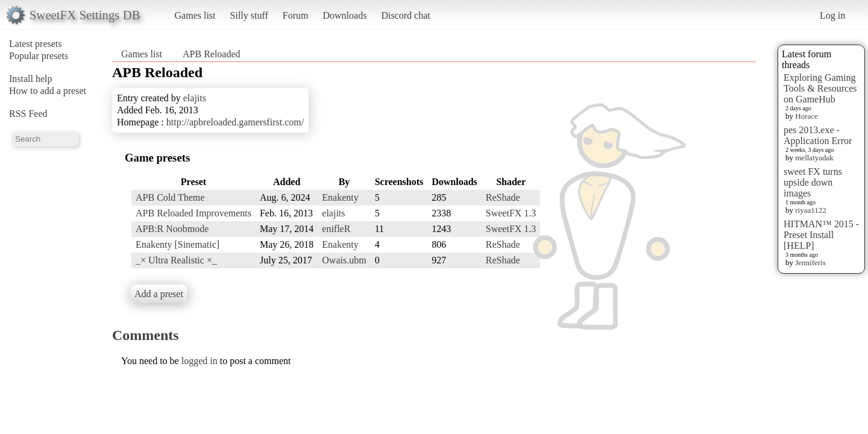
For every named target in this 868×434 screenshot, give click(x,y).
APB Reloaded (212, 54)
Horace (807, 116)
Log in (832, 15)
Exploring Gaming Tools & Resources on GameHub (820, 88)
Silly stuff (249, 15)
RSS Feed (28, 114)
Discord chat (405, 15)
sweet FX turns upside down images (813, 182)
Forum (296, 15)
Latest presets (36, 44)
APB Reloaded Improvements (193, 213)
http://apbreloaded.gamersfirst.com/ (235, 122)
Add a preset (159, 294)
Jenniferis (810, 263)
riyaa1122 (811, 210)
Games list (195, 15)
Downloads (344, 15)
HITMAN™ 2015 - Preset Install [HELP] (821, 235)
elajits (195, 98)
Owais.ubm (344, 260)
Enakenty (340, 197)
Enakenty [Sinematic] (178, 244)
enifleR (336, 229)
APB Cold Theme (170, 197)
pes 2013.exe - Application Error (818, 135)
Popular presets (39, 56)
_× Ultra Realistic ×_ (176, 260)
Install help (31, 79)
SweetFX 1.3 (511, 213)
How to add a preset (48, 91)
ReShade (503, 197)
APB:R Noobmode (172, 229)
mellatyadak (814, 158)
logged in (200, 361)
